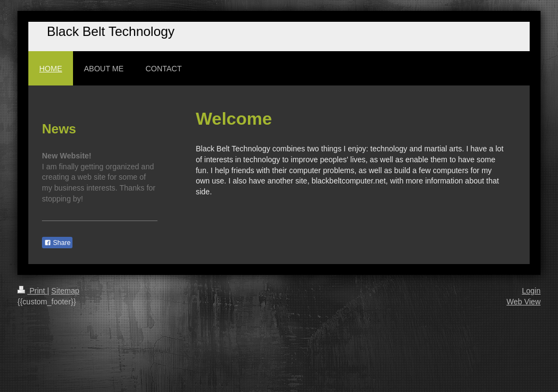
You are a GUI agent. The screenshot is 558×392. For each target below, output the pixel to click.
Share (57, 243)
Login (531, 291)
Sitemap (65, 291)
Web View (523, 302)
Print (32, 291)
